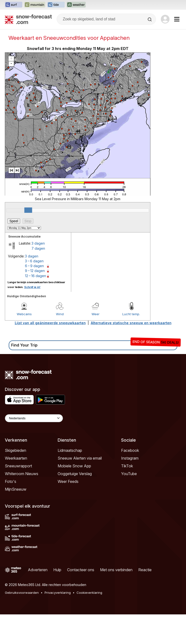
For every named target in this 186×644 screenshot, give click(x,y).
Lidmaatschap (70, 450)
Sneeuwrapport (18, 466)
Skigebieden (15, 450)
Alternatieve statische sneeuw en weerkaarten (131, 323)
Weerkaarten (16, 458)
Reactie (145, 570)
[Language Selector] (34, 418)
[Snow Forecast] (28, 19)
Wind (60, 314)
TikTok (127, 466)
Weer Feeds (68, 481)
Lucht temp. (131, 314)
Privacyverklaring (58, 593)
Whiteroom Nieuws (22, 474)
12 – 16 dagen (35, 276)
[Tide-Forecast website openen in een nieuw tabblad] (56, 5)
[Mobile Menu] (177, 19)
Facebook (130, 450)
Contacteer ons (81, 570)
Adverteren (38, 570)
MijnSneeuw (16, 489)
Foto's (11, 481)
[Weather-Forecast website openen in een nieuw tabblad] (76, 5)
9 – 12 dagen (35, 271)
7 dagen (38, 248)
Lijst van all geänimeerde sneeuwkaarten (50, 323)
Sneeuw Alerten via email (80, 458)
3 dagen (38, 243)
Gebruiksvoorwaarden (22, 593)
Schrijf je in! (32, 287)
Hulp (57, 570)
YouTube (129, 474)
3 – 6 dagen (34, 261)
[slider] (28, 210)
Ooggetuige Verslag (75, 474)
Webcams (24, 314)
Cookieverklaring (89, 593)
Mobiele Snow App (74, 466)
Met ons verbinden (116, 570)
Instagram (130, 458)
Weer (96, 314)
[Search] (150, 19)
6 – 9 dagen (34, 266)
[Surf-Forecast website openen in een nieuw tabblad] (14, 5)
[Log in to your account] (165, 19)
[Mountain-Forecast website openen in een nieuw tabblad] (35, 5)
